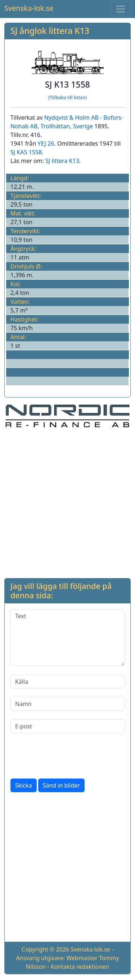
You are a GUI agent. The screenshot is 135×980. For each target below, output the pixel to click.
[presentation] (65, 756)
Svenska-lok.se (29, 8)
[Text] (67, 638)
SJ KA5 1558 (26, 152)
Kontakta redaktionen (80, 967)
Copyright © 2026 (45, 949)
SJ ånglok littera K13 (50, 31)
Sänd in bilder (61, 785)
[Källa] (67, 682)
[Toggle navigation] (121, 9)
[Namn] (67, 704)
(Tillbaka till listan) (67, 97)
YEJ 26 (46, 143)
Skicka (24, 785)
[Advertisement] (67, 502)
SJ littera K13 (62, 161)
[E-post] (67, 726)
